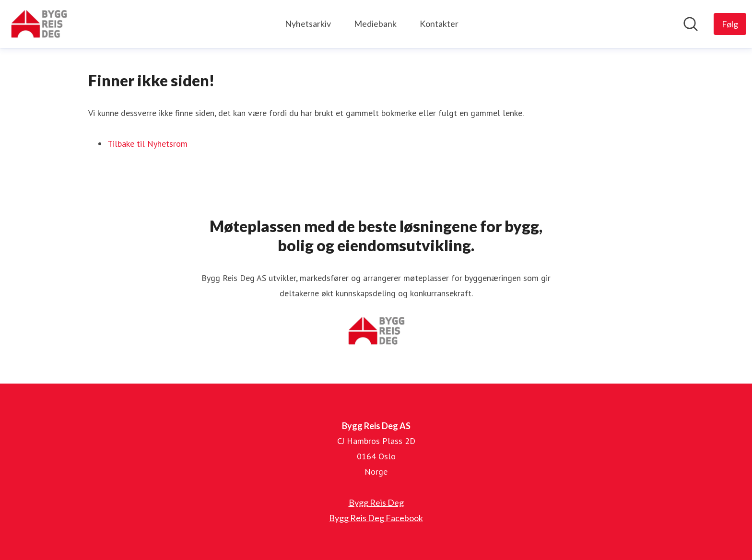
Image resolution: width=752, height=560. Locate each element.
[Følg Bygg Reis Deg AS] (730, 24)
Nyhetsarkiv (308, 23)
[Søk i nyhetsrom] (691, 24)
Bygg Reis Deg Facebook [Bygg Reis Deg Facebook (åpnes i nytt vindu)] (376, 518)
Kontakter (439, 23)
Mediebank (375, 23)
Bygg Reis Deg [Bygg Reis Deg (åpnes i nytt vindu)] (376, 502)
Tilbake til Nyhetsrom (147, 144)
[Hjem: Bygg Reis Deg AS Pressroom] (39, 24)
